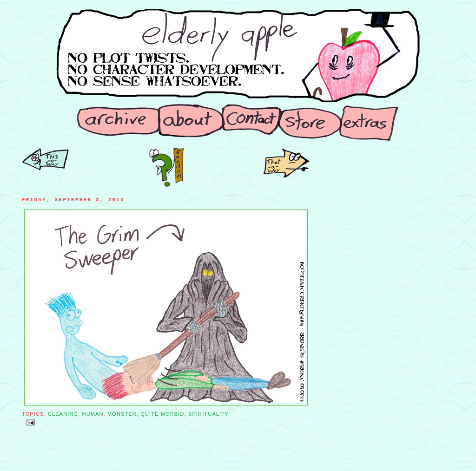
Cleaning (63, 414)
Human (93, 414)
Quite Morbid (162, 414)
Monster (122, 414)
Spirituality (209, 414)
